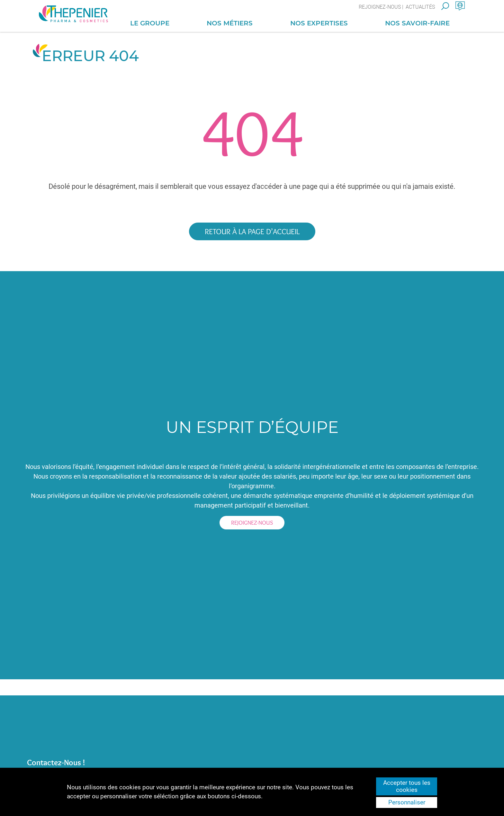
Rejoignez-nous (380, 7)
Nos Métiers (230, 23)
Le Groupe (150, 23)
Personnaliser (407, 802)
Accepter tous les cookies (407, 786)
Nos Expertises (319, 23)
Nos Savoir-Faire (417, 23)
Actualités (420, 7)
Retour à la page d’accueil (252, 231)
